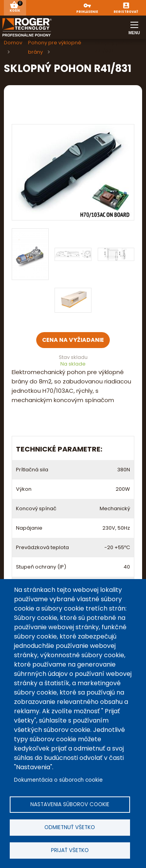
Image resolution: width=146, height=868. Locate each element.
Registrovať (126, 12)
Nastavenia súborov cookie (70, 804)
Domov (13, 43)
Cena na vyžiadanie (73, 340)
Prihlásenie (87, 12)
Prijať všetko (70, 850)
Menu (134, 31)
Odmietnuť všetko (70, 827)
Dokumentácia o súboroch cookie (58, 780)
